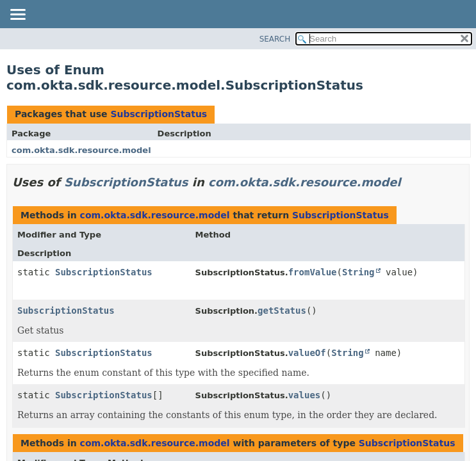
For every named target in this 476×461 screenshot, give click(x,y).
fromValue (313, 272)
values (305, 395)
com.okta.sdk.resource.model (81, 150)
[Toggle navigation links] (17, 15)
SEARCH (275, 39)
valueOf (307, 353)
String (358, 272)
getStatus (282, 311)
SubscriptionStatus (159, 114)
